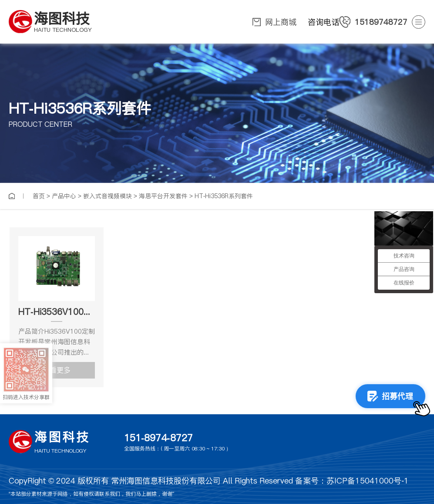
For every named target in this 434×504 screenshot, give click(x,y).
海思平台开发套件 (163, 196)
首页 (39, 196)
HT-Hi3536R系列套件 (224, 196)
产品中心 (64, 196)
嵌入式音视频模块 (108, 196)
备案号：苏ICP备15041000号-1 (352, 481)
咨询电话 (358, 22)
